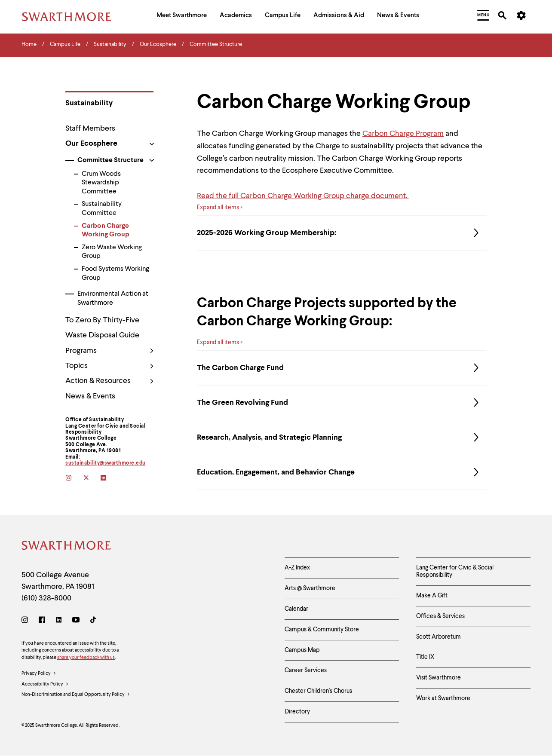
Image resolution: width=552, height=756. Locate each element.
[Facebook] (42, 621)
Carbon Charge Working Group (106, 231)
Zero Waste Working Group (112, 252)
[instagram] (74, 479)
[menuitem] (182, 17)
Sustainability (89, 103)
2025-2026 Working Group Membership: (342, 233)
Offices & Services (440, 616)
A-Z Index (297, 568)
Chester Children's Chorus (318, 691)
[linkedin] (109, 479)
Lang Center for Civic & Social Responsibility (455, 571)
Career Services (306, 670)
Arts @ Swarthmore (310, 588)
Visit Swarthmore (439, 678)
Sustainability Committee (102, 209)
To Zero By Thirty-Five (102, 320)
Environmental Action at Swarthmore (113, 298)
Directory (297, 712)
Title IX (425, 657)
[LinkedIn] (59, 621)
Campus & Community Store (322, 630)
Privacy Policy (39, 674)
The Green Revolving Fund (342, 403)
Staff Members (90, 129)
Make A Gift (432, 596)
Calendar (296, 609)
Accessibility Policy (45, 685)
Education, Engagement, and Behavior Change (342, 472)
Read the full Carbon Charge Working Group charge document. (303, 196)
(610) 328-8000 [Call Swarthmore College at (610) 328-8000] (46, 598)
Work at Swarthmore (443, 698)
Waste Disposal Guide (102, 335)
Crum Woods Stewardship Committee (101, 183)
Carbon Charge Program (403, 134)
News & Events (90, 396)
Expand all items (218, 208)
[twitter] (92, 479)
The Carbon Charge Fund (342, 368)
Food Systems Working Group (115, 274)
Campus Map (302, 650)
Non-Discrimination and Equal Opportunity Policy (76, 695)
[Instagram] (26, 621)
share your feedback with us (86, 658)
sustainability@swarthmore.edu (106, 463)
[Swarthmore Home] (67, 547)
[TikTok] (93, 621)
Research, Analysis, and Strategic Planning (342, 438)
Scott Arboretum (439, 637)
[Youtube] (76, 621)
